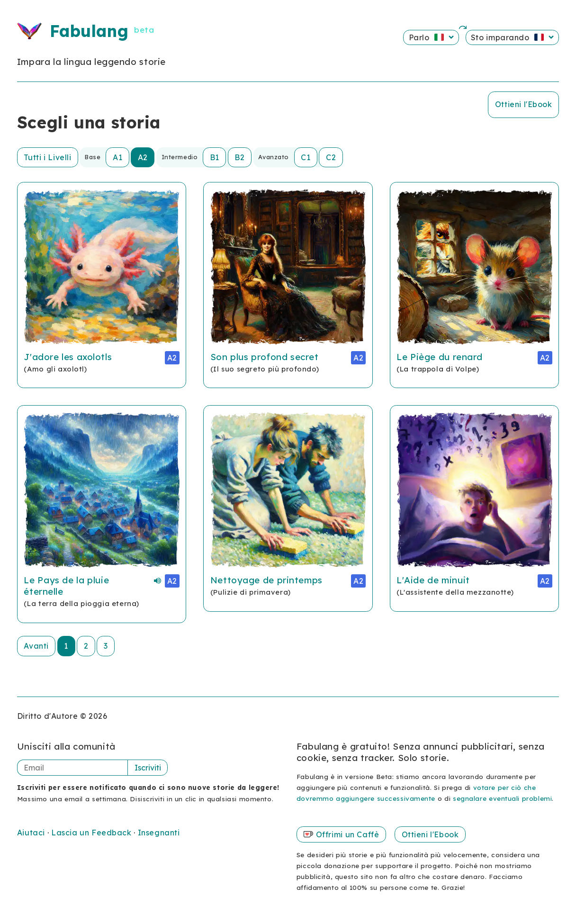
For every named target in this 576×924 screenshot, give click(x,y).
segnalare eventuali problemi (502, 798)
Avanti (36, 646)
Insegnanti (159, 833)
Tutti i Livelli (47, 157)
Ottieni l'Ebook (524, 104)
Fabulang (89, 31)
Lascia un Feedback (92, 833)
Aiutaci (32, 833)
